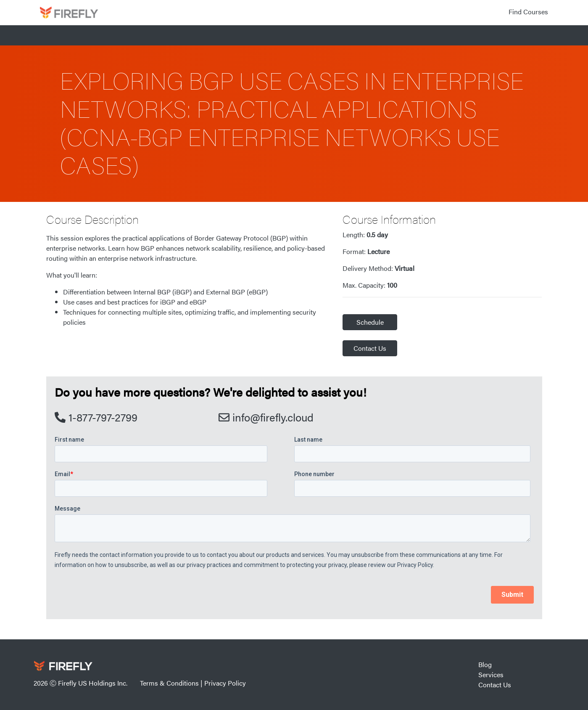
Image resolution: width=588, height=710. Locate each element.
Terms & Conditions (169, 683)
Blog (485, 664)
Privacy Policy (225, 683)
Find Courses (528, 12)
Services (491, 674)
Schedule (370, 322)
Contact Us (370, 348)
